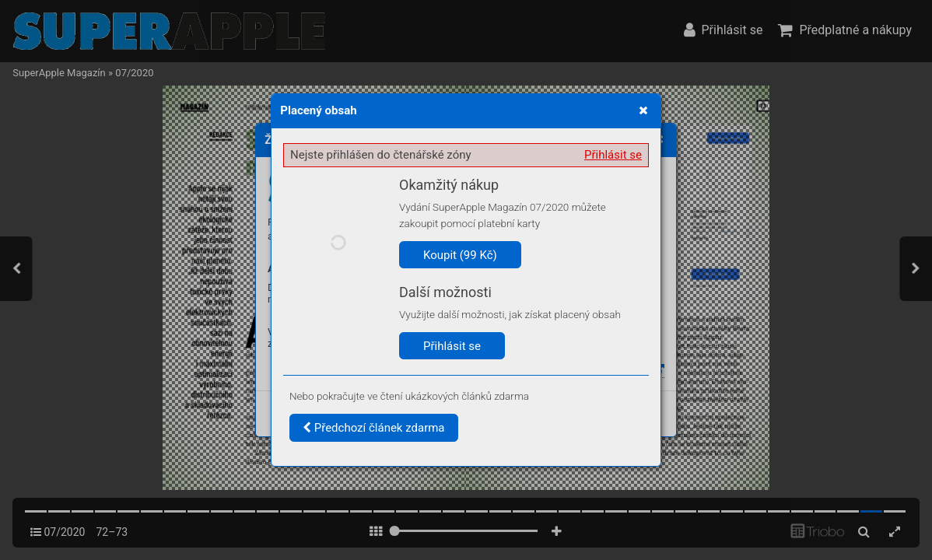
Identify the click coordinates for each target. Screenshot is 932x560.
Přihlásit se (613, 155)
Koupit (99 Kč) (460, 255)
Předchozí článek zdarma (374, 428)
